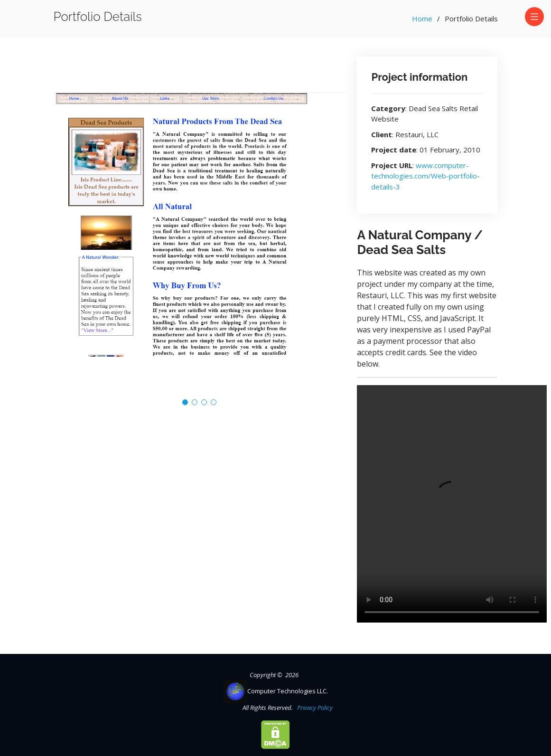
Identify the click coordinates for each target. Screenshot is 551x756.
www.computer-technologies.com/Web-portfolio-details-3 (425, 176)
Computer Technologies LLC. (276, 691)
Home (422, 19)
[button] (185, 402)
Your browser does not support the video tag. (452, 504)
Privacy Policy (313, 708)
